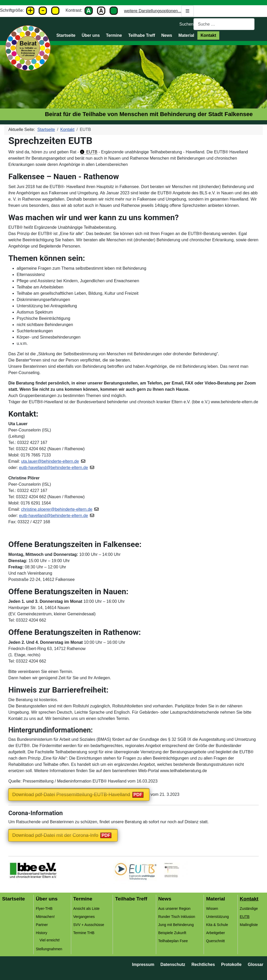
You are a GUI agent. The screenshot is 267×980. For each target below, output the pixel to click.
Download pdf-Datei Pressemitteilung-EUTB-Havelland (71, 794)
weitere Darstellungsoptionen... (159, 11)
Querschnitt (215, 941)
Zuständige (249, 909)
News (167, 35)
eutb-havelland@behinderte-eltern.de (53, 468)
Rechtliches (203, 964)
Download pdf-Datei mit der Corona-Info (55, 835)
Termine (114, 35)
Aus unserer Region (174, 909)
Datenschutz (173, 964)
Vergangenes (84, 917)
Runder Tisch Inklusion (177, 917)
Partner (42, 925)
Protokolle (231, 964)
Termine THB (84, 933)
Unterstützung (217, 917)
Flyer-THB (44, 909)
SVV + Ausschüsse (89, 925)
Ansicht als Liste (86, 909)
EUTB (92, 152)
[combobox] (224, 24)
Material (186, 35)
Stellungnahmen (49, 949)
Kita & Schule (217, 925)
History (41, 933)
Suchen (186, 24)
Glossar (256, 964)
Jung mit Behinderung (176, 925)
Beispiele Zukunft (172, 933)
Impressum (143, 964)
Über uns (91, 35)
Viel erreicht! (50, 940)
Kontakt (208, 35)
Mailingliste (249, 925)
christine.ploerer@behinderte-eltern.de (57, 509)
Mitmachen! (45, 917)
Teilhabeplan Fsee (173, 941)
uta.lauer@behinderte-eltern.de (50, 461)
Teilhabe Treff (142, 35)
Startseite (66, 35)
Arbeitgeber (215, 933)
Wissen (212, 909)
